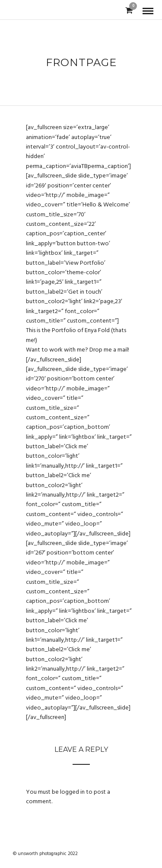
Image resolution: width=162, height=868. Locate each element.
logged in (72, 792)
